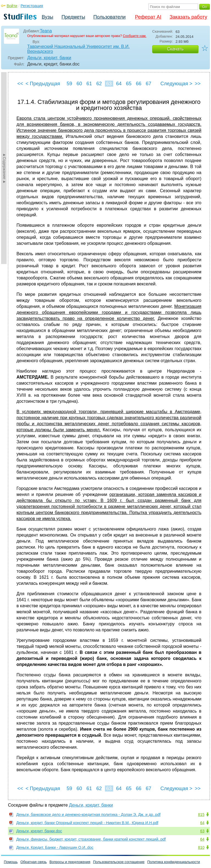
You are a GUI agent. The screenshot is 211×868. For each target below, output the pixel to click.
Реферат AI (148, 17)
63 (109, 84)
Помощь (11, 862)
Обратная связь (34, 862)
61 (89, 84)
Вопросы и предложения (70, 862)
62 (99, 84)
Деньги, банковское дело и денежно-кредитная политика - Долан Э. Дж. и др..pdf (88, 815)
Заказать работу (188, 17)
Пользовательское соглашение (119, 862)
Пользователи (109, 17)
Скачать (175, 49)
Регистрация (32, 6)
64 (119, 84)
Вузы (48, 17)
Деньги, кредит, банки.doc (39, 831)
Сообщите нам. (135, 36)
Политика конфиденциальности (174, 862)
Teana (46, 31)
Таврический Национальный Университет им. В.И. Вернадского (78, 49)
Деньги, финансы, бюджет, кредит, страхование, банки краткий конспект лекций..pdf (91, 839)
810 (201, 847)
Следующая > (176, 84)
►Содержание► (4, 168)
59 (69, 84)
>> (198, 84)
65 (129, 84)
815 (201, 815)
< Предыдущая (43, 84)
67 (148, 84)
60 (79, 84)
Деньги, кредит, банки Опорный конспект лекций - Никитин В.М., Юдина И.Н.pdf (87, 823)
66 (138, 84)
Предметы (73, 17)
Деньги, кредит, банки (49, 58)
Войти (12, 6)
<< (20, 84)
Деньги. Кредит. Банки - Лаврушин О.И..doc (55, 847)
